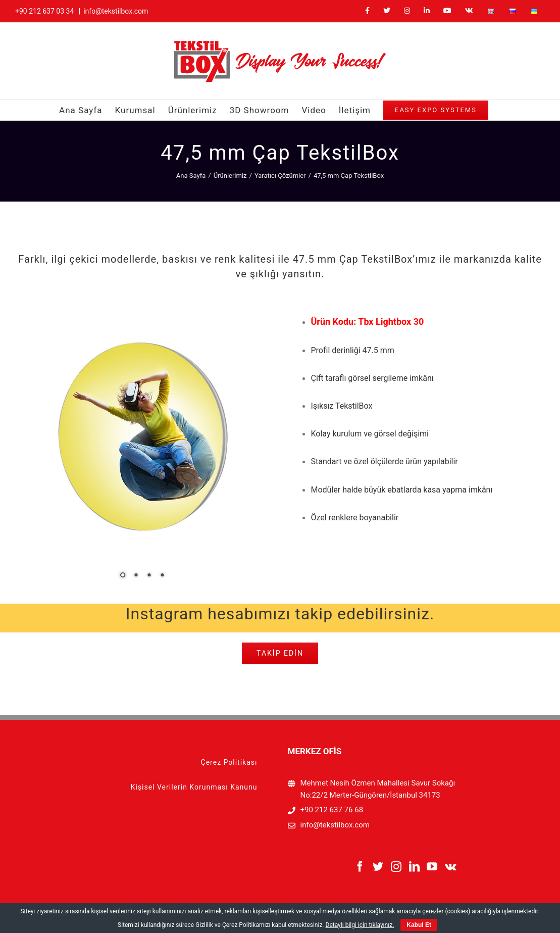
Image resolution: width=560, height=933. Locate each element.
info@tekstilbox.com (116, 11)
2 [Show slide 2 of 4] (136, 576)
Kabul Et (419, 925)
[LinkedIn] (414, 867)
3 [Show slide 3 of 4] (149, 576)
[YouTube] (432, 867)
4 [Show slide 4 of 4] (162, 576)
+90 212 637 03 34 (44, 11)
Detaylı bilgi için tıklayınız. (360, 925)
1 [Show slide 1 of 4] (123, 576)
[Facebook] (360, 867)
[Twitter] (378, 867)
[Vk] (451, 867)
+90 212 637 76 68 (332, 810)
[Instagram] (396, 867)
